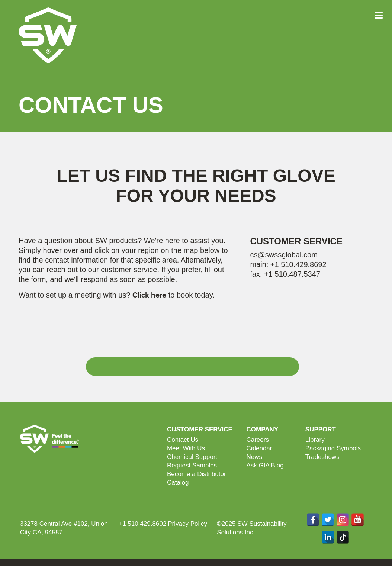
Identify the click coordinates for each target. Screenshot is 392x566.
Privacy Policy (187, 524)
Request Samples (192, 465)
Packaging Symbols (333, 448)
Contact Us (183, 440)
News (254, 457)
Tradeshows (322, 457)
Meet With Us (186, 448)
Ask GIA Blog (265, 465)
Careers (257, 440)
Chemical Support (192, 457)
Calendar (259, 448)
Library (315, 440)
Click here (149, 295)
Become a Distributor (197, 474)
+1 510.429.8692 (298, 264)
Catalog (178, 483)
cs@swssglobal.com (284, 255)
